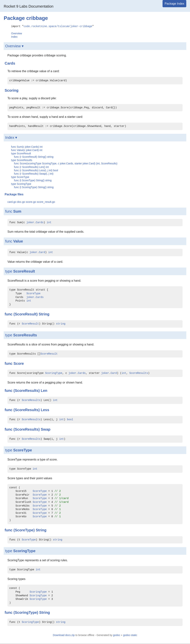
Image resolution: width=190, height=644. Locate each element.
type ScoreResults (22, 160)
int (49, 222)
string (61, 324)
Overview (17, 33)
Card (42, 252)
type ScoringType (21, 184)
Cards (40, 222)
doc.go (21, 202)
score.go (31, 202)
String (44, 314)
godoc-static (130, 635)
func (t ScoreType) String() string (33, 180)
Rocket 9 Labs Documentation (29, 6)
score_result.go (46, 202)
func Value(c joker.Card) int (27, 150)
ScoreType (33, 293)
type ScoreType (20, 177)
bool (70, 419)
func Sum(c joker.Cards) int (27, 147)
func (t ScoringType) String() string (34, 187)
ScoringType (54, 373)
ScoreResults (25, 335)
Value (18, 241)
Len (44, 390)
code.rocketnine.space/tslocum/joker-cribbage (58, 26)
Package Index (174, 4)
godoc (117, 635)
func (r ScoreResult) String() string (34, 157)
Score (19, 363)
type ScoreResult (21, 153)
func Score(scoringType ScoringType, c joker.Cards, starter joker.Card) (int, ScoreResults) (66, 163)
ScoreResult (24, 271)
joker (30, 222)
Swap (45, 429)
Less (45, 410)
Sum (17, 211)
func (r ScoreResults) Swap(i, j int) (34, 173)
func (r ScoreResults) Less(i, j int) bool (36, 170)
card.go (12, 202)
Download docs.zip (64, 635)
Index (14, 37)
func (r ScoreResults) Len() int (31, 167)
